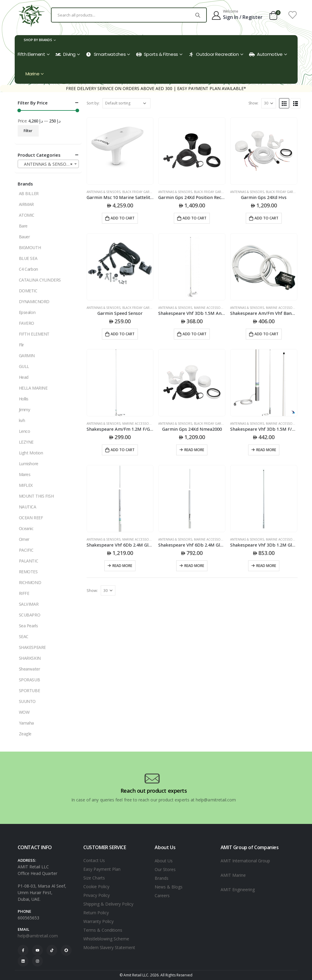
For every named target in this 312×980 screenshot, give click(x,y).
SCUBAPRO (30, 615)
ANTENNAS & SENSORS (104, 192)
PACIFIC (26, 550)
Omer (24, 539)
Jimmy (25, 410)
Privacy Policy (97, 895)
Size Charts (94, 878)
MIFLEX (26, 485)
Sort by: (93, 103)
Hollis (24, 399)
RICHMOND (30, 582)
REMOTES (28, 572)
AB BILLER (29, 193)
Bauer (24, 237)
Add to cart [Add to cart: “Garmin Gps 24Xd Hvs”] (266, 218)
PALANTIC (29, 561)
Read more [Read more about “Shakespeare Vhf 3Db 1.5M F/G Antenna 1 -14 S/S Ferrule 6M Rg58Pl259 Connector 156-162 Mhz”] (266, 450)
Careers (162, 896)
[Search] (198, 15)
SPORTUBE (30, 691)
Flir (21, 345)
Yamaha (26, 723)
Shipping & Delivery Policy (108, 904)
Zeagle (25, 734)
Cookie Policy (96, 887)
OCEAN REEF (31, 518)
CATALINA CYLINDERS (40, 280)
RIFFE (24, 593)
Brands (162, 878)
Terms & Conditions (103, 930)
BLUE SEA (28, 258)
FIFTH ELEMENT (34, 334)
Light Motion (31, 453)
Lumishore (29, 464)
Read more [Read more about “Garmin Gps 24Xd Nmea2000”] (194, 450)
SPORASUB (30, 680)
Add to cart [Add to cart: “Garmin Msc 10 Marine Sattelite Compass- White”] (123, 218)
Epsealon (27, 312)
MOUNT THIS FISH (36, 496)
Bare (23, 226)
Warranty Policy (98, 921)
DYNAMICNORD (34, 302)
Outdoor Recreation (213, 54)
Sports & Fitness (157, 54)
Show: (253, 103)
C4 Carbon (28, 269)
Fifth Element (31, 54)
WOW (24, 712)
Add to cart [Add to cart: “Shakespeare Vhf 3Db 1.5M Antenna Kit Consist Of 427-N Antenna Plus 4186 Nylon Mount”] (195, 334)
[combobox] (48, 164)
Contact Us (94, 860)
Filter (28, 131)
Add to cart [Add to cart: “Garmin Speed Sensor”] (123, 334)
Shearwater (30, 669)
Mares (25, 474)
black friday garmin (139, 192)
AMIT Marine (233, 875)
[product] (120, 151)
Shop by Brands (38, 40)
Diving (65, 54)
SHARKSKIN (30, 658)
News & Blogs (169, 887)
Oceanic (26, 528)
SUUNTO (27, 701)
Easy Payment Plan (102, 869)
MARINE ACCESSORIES (211, 308)
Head (24, 377)
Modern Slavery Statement (109, 947)
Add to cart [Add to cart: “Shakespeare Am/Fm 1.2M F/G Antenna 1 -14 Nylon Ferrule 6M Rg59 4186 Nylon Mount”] (123, 450)
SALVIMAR (29, 604)
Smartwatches (106, 54)
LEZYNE (26, 442)
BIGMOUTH (30, 247)
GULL (24, 366)
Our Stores (165, 869)
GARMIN (27, 356)
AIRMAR (26, 204)
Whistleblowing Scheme (106, 939)
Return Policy (96, 913)
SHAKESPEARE (32, 647)
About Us (164, 861)
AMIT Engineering (238, 890)
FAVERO (27, 323)
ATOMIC (27, 215)
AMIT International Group (245, 861)
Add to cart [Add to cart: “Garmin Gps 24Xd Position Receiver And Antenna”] (195, 218)
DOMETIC (28, 291)
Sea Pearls (28, 626)
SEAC (24, 636)
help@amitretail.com (38, 936)
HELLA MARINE (33, 388)
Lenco (25, 431)
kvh (22, 420)
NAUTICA (28, 507)
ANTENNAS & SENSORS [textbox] (46, 164)
